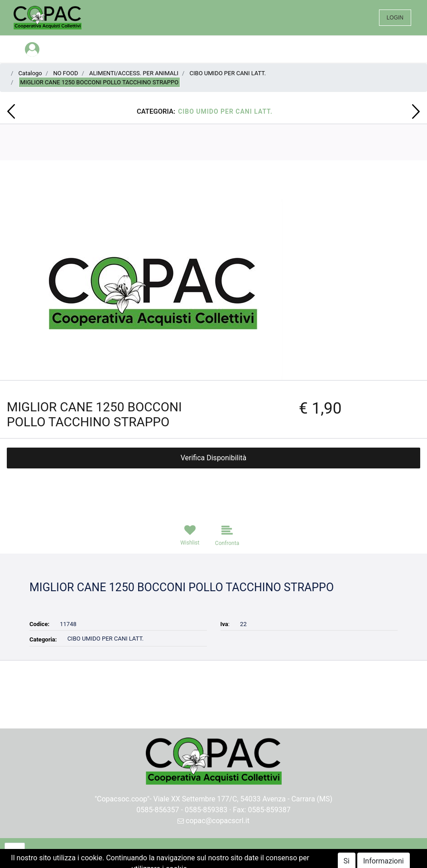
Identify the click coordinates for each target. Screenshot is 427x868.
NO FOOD (65, 73)
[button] (11, 111)
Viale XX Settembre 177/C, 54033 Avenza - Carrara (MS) (243, 799)
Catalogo (30, 73)
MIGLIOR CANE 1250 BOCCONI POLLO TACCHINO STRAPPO (99, 82)
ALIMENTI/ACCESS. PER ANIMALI (134, 73)
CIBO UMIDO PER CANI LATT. (228, 73)
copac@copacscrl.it (213, 821)
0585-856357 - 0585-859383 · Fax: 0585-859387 (213, 810)
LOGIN (395, 18)
